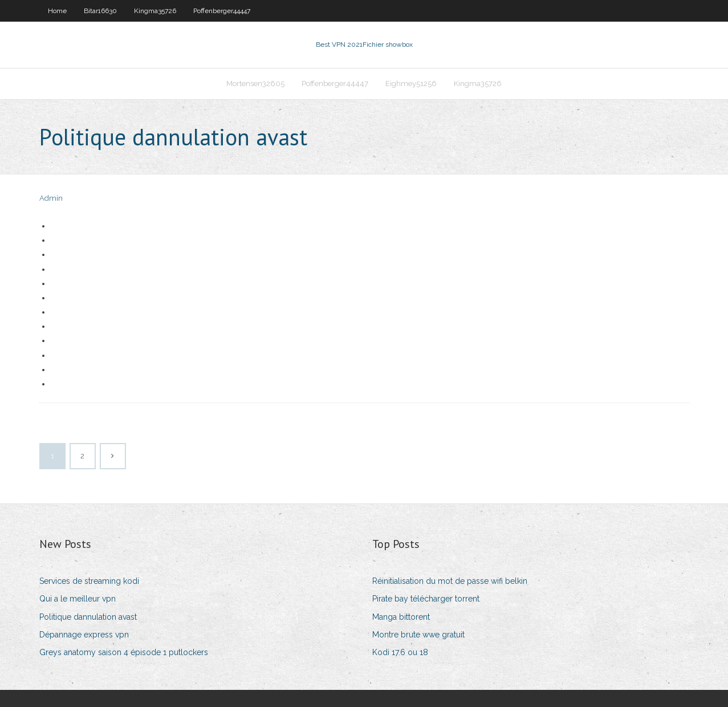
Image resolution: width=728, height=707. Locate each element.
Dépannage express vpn (84, 635)
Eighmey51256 (411, 84)
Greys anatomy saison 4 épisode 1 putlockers (124, 652)
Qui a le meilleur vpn (78, 599)
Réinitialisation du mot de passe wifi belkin (450, 581)
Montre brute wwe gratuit (418, 635)
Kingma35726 (155, 11)
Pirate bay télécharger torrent (426, 599)
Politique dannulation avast (88, 617)
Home (57, 11)
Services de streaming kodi (89, 581)
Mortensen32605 (255, 84)
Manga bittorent (401, 617)
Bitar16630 (100, 11)
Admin (51, 198)
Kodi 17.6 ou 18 (400, 652)
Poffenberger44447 (222, 11)
